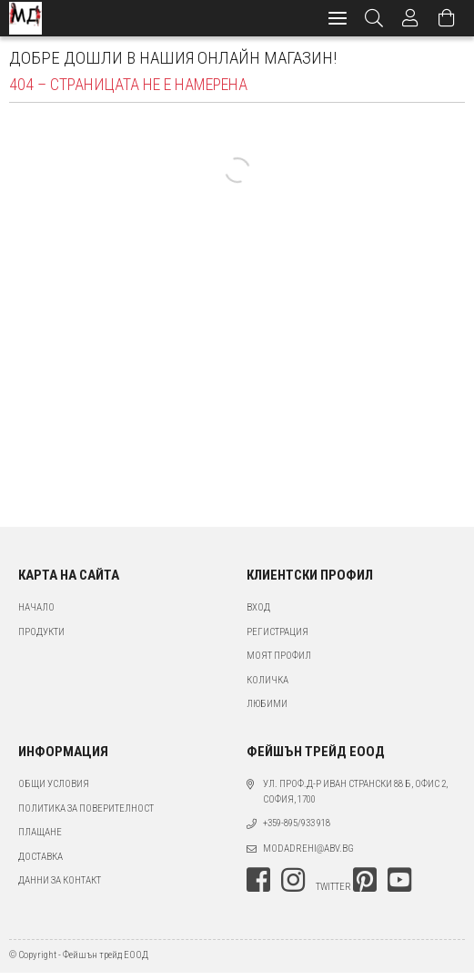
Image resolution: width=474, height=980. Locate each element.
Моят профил (279, 656)
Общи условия (54, 784)
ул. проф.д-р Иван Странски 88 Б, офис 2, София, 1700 (355, 792)
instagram (293, 880)
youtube (399, 880)
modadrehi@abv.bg (308, 849)
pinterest (365, 880)
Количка (267, 680)
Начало (36, 607)
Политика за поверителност (86, 808)
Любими (267, 704)
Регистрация (277, 632)
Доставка (40, 857)
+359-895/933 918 (297, 823)
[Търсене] (374, 18)
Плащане (40, 832)
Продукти (41, 632)
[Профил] (410, 18)
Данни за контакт (60, 880)
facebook (258, 880)
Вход (258, 607)
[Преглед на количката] (447, 18)
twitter (333, 887)
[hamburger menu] (338, 18)
